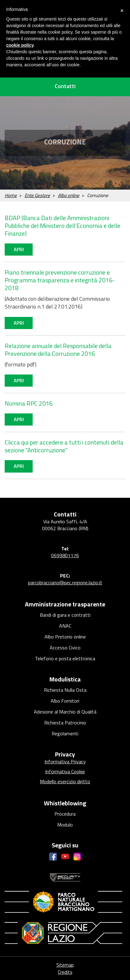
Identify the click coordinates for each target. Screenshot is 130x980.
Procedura (65, 814)
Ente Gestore (37, 195)
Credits (65, 972)
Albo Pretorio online (65, 637)
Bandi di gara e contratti (65, 615)
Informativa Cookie (65, 771)
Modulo (65, 825)
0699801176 (65, 555)
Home (11, 195)
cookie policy (20, 45)
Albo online (69, 195)
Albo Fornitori (65, 701)
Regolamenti (65, 733)
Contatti (65, 86)
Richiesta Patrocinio (65, 723)
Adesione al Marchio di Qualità (65, 712)
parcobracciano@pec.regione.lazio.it (65, 582)
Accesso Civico (65, 648)
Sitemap (65, 965)
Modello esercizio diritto (65, 781)
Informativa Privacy (65, 761)
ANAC (65, 626)
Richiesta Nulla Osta (65, 690)
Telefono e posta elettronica (65, 658)
